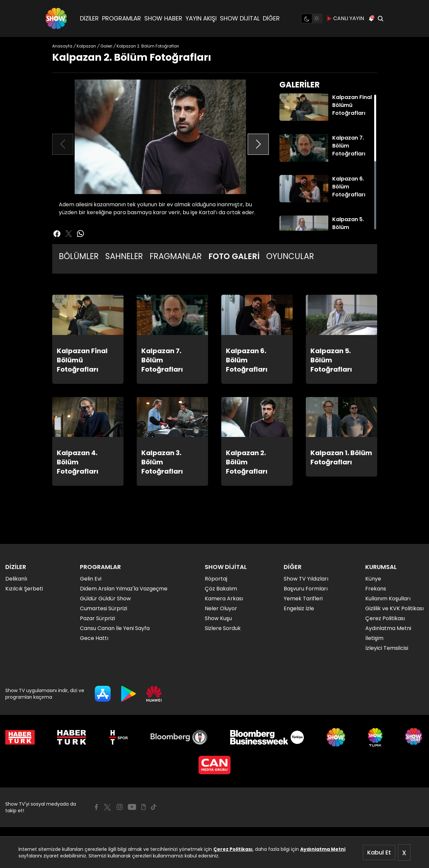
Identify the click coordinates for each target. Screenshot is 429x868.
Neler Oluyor (221, 608)
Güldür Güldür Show (105, 599)
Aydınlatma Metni (323, 849)
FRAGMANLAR (176, 256)
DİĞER (271, 18)
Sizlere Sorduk (223, 628)
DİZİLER (89, 18)
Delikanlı (16, 579)
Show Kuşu (218, 618)
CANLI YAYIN (345, 18)
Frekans (376, 589)
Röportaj (216, 579)
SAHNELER (124, 256)
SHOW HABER (163, 18)
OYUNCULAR (290, 256)
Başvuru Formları (306, 589)
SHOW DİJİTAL (240, 18)
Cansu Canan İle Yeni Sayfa (115, 628)
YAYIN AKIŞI (201, 18)
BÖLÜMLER (79, 256)
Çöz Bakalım (221, 589)
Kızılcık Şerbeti (24, 589)
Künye (373, 579)
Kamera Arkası (224, 599)
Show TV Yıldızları (306, 579)
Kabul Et (379, 852)
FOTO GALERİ (234, 256)
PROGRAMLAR (122, 18)
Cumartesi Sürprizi (104, 608)
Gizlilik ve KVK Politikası (394, 608)
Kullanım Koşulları (388, 599)
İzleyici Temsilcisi (387, 648)
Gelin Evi (91, 579)
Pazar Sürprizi (97, 618)
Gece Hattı (94, 638)
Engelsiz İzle (299, 608)
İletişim (374, 638)
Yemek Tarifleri (303, 599)
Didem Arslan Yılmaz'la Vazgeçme (124, 589)
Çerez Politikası (233, 849)
